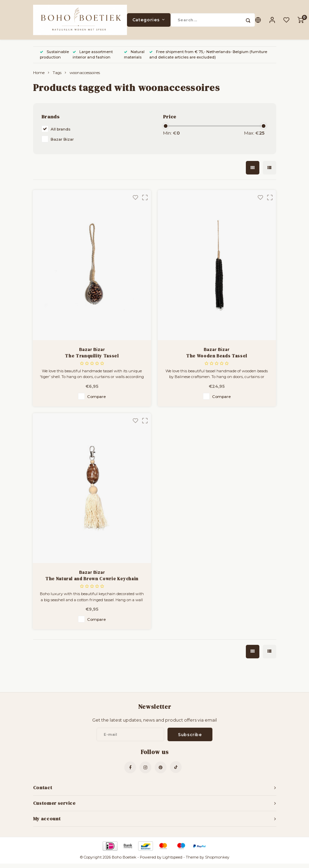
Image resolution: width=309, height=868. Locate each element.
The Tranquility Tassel (92, 360)
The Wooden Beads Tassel (217, 360)
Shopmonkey (217, 862)
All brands (60, 134)
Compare (96, 401)
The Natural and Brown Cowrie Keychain (92, 583)
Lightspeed (172, 862)
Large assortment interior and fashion (93, 59)
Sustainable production (54, 59)
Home (39, 77)
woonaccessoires (85, 77)
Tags (57, 77)
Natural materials (134, 59)
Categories (149, 22)
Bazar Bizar (62, 144)
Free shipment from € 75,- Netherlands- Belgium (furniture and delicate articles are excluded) (208, 59)
